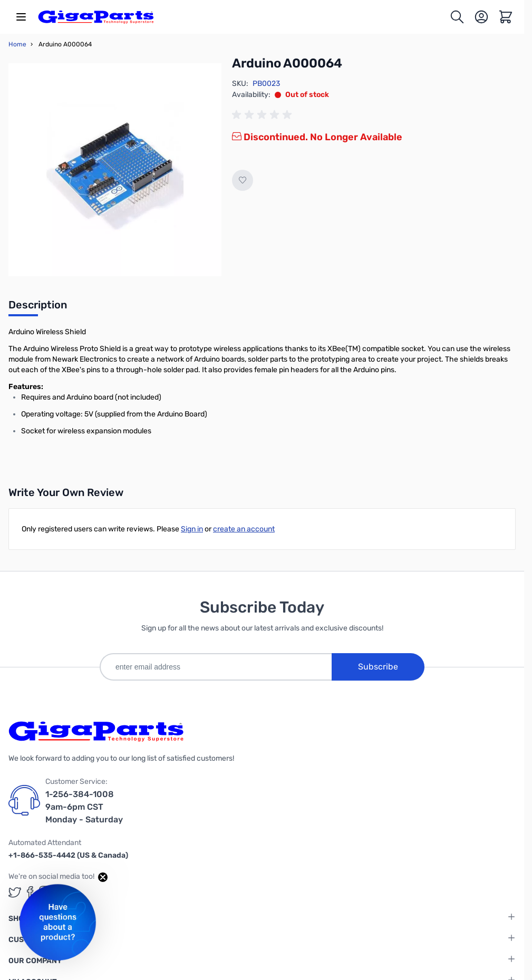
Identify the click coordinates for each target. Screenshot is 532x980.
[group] (264, 115)
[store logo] (96, 17)
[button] (58, 922)
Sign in (192, 529)
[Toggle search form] (457, 17)
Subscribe (378, 667)
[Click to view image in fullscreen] (115, 170)
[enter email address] (216, 667)
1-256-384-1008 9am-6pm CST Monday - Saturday (84, 807)
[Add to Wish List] (243, 180)
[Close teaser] (103, 877)
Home (17, 44)
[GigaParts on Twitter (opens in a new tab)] (15, 892)
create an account (244, 529)
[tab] (38, 308)
